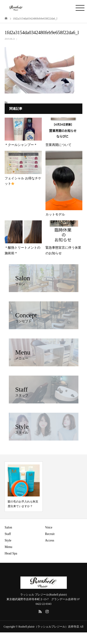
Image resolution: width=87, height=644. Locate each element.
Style (8, 540)
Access (50, 540)
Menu (8, 547)
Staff (8, 534)
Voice (49, 527)
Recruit (50, 534)
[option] (24, 487)
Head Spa (11, 553)
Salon (8, 527)
